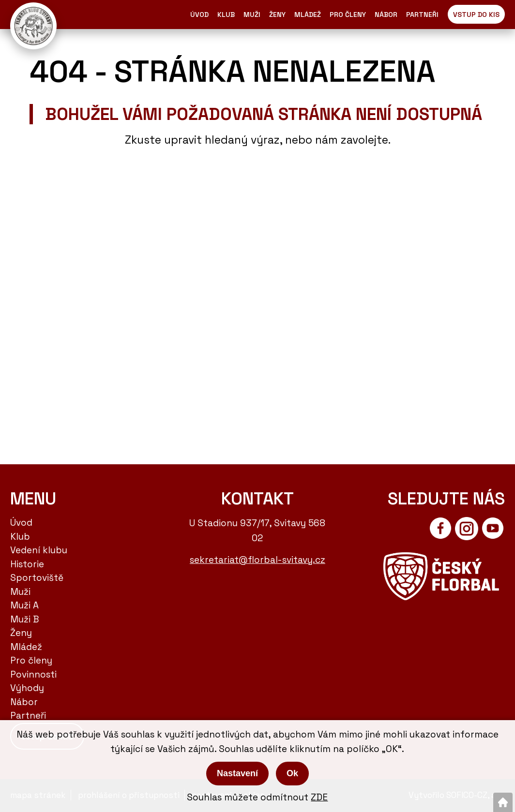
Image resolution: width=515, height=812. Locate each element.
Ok (292, 773)
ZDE (319, 797)
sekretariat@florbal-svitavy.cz (257, 560)
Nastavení (237, 773)
